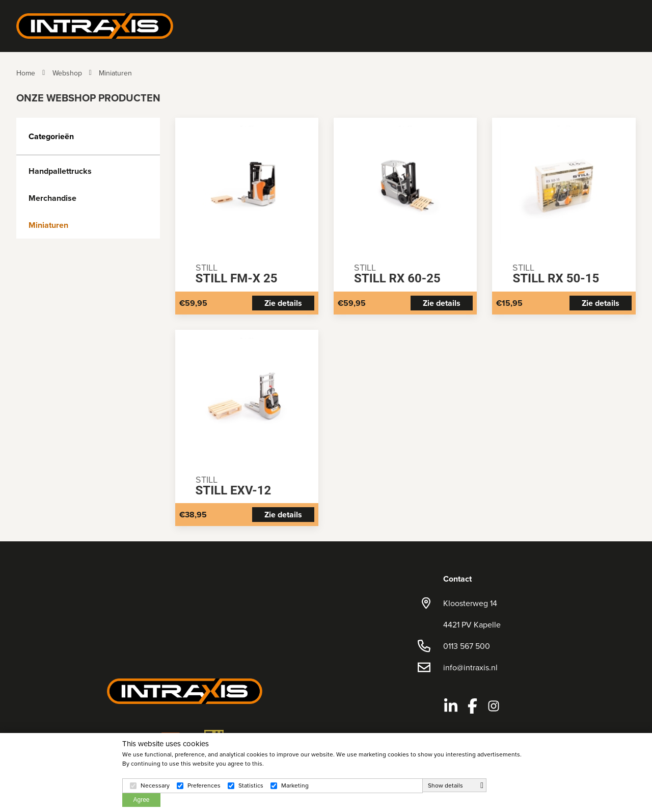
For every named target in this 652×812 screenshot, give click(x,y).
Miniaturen (115, 73)
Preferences (204, 785)
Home (26, 73)
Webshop (67, 73)
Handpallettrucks (60, 171)
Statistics (251, 785)
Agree (141, 800)
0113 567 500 (467, 646)
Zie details (283, 303)
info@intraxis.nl (470, 667)
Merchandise (52, 198)
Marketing (295, 785)
